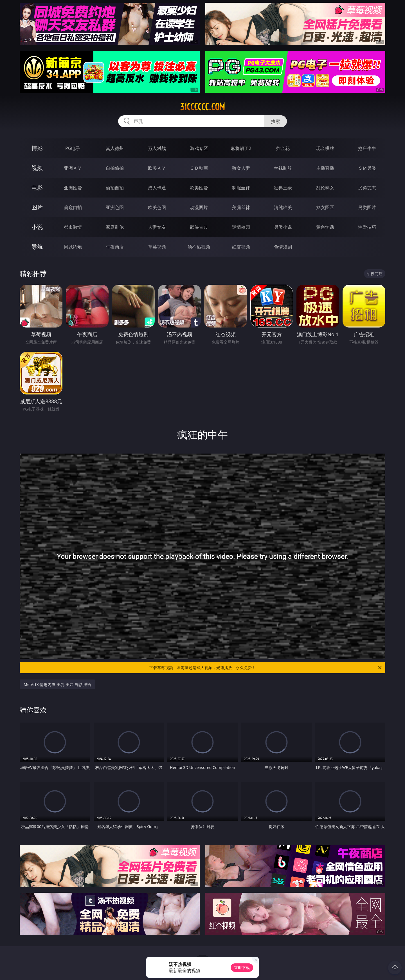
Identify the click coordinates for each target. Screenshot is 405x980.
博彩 (37, 148)
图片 (37, 207)
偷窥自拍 (73, 207)
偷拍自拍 (115, 188)
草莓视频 (157, 247)
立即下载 (242, 967)
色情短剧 (283, 247)
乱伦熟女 (325, 188)
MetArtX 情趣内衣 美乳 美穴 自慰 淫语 (57, 684)
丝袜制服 (283, 168)
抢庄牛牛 (367, 148)
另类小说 (283, 227)
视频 (37, 168)
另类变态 (367, 188)
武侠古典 (199, 227)
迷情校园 (241, 227)
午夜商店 (115, 247)
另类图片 (367, 207)
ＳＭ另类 (367, 168)
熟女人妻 (241, 168)
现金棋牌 (325, 148)
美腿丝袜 (241, 207)
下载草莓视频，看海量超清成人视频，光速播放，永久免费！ (266, 668)
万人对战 (157, 148)
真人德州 (115, 148)
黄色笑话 (325, 227)
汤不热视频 (199, 247)
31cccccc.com (202, 107)
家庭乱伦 (115, 227)
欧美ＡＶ (157, 168)
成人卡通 (157, 188)
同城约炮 (73, 247)
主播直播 (325, 168)
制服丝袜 (241, 188)
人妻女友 (157, 227)
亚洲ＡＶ (73, 168)
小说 (37, 227)
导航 (37, 247)
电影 (37, 188)
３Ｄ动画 (199, 168)
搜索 (276, 121)
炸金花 (283, 148)
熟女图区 (325, 207)
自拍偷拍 (115, 168)
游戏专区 (199, 148)
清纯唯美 (283, 207)
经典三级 (283, 188)
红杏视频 (241, 247)
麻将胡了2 (241, 148)
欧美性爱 (199, 188)
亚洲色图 (115, 207)
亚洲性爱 (73, 188)
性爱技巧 (367, 227)
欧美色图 (157, 207)
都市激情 (73, 227)
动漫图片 (199, 207)
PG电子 (73, 148)
